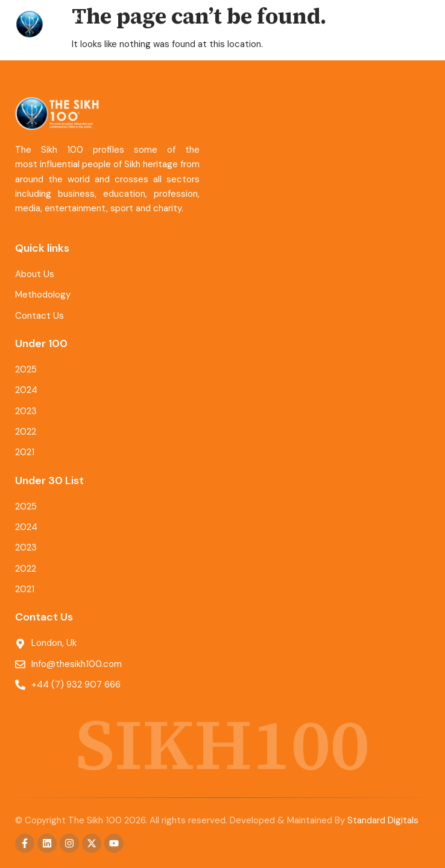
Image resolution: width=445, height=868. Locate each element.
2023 (26, 411)
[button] (419, 24)
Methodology (43, 295)
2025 (26, 369)
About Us (35, 274)
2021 (25, 452)
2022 (26, 432)
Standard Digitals (383, 820)
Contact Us (39, 316)
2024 (26, 390)
